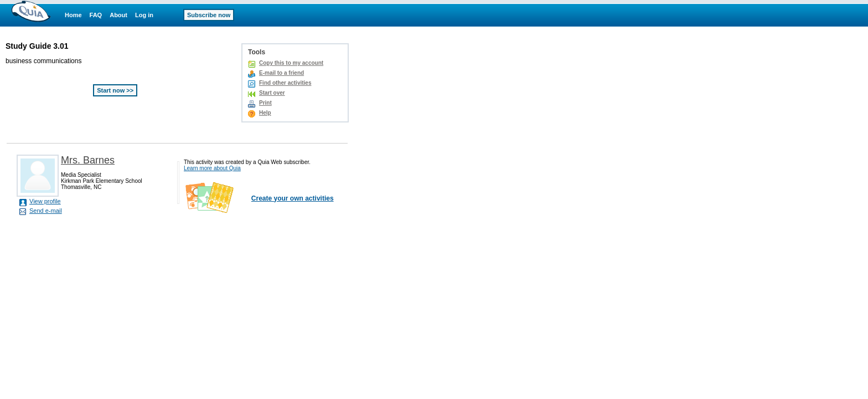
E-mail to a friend (281, 73)
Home (73, 15)
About (118, 15)
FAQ (96, 15)
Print (265, 103)
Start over (272, 93)
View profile (45, 201)
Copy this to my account (291, 63)
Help (265, 113)
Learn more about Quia (212, 168)
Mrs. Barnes (88, 160)
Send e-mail (46, 211)
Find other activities (285, 83)
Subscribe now (209, 15)
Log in (144, 15)
